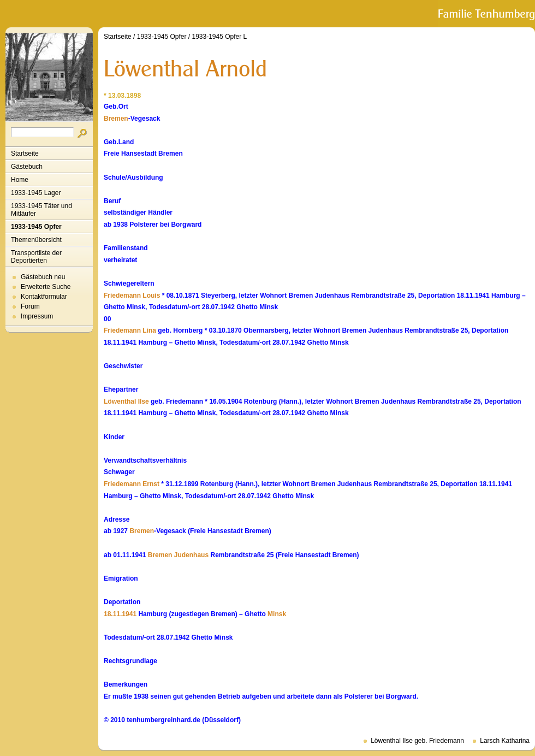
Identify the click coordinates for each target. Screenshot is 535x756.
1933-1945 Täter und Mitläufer (41, 210)
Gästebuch (27, 167)
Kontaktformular (44, 297)
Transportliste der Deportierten (36, 257)
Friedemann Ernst (132, 484)
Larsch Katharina (505, 741)
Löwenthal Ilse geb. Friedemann (417, 741)
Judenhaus (191, 555)
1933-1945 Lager (36, 193)
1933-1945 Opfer (36, 227)
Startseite (25, 153)
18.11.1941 (120, 614)
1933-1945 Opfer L (219, 37)
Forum (30, 306)
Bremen (116, 119)
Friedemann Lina (130, 330)
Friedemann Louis (132, 296)
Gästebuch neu (43, 277)
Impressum (37, 316)
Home (20, 180)
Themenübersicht (36, 240)
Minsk (277, 614)
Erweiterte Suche (46, 287)
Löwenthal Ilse (126, 401)
